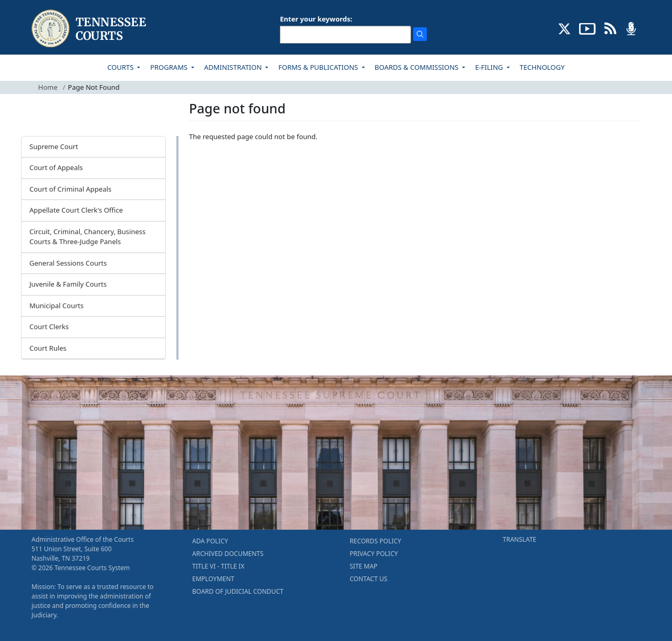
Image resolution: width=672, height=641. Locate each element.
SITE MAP (364, 566)
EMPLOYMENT (213, 579)
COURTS (121, 67)
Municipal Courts (56, 306)
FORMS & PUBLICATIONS (319, 67)
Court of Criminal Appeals (70, 189)
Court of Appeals (56, 167)
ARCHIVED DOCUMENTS (228, 554)
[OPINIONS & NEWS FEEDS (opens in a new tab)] (610, 28)
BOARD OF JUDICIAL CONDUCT (238, 591)
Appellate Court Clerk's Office (76, 210)
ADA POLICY (210, 541)
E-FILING (490, 67)
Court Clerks (49, 327)
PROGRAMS (170, 67)
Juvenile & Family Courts (68, 284)
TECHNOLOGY (542, 67)
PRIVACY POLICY (374, 554)
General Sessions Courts (68, 263)
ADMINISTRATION (234, 67)
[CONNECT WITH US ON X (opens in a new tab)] (565, 28)
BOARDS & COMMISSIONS (418, 67)
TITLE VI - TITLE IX (218, 566)
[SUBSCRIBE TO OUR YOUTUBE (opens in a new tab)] (587, 28)
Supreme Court (54, 146)
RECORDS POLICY (375, 541)
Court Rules (48, 348)
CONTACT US (369, 579)
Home (48, 87)
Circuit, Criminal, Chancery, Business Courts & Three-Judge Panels (87, 237)
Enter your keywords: (316, 19)
